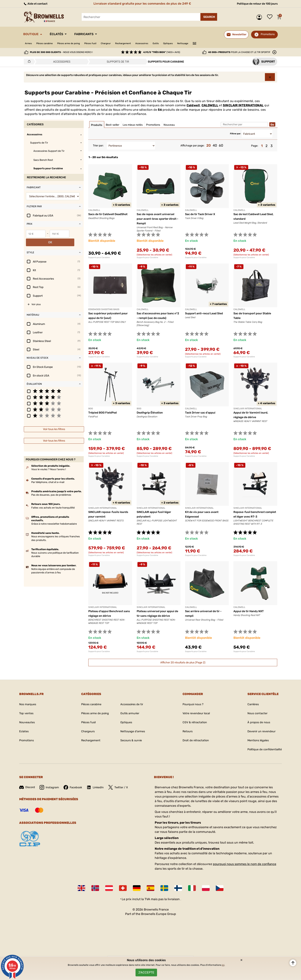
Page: (255, 146)
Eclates (24, 731)
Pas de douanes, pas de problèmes (51, 486)
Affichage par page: (192, 146)
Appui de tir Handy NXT (251, 611)
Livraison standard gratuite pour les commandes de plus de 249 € (141, 4)
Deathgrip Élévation (151, 413)
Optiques (195, 43)
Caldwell (193, 105)
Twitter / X (124, 787)
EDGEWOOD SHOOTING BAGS (104, 309)
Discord (28, 787)
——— (225, 43)
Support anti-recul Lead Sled (206, 313)
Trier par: (98, 146)
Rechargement (142, 43)
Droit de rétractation (194, 740)
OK (76, 234)
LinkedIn (100, 787)
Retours (185, 731)
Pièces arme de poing (77, 43)
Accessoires (164, 43)
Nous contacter (254, 713)
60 (221, 145)
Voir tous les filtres (54, 421)
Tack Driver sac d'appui (202, 413)
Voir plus (36, 296)
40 (215, 145)
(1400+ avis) (162, 52)
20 (209, 145)
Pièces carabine (48, 43)
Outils (180, 43)
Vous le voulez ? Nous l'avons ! (49, 461)
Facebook (76, 787)
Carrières (250, 704)
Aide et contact (37, 4)
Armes (29, 43)
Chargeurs (84, 731)
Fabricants (94, 34)
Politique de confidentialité (263, 749)
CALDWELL (210, 105)
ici (223, 963)
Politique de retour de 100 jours (254, 4)
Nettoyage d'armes (133, 731)
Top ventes (27, 713)
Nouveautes (28, 722)
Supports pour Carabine (99, 258)
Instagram (51, 787)
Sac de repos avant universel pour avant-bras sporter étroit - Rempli (158, 219)
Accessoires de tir (132, 704)
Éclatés (62, 34)
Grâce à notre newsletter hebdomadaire (54, 515)
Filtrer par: (235, 134)
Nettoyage (212, 43)
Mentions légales (255, 740)
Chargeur (121, 43)
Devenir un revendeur (259, 731)
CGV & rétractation (193, 722)
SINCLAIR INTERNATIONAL (243, 105)
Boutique (33, 34)
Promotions (268, 34)
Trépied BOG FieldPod (104, 413)
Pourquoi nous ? (191, 704)
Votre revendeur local (195, 713)
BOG (91, 409)
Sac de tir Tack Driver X (202, 214)
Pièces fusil (103, 43)
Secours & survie (131, 740)
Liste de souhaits (271, 17)
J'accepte (146, 971)
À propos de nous (256, 722)
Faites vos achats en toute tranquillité (53, 499)
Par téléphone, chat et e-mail (48, 473)
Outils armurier (130, 713)
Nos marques (29, 704)
